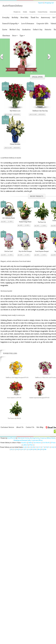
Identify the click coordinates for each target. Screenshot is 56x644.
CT (43, 447)
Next (49, 57)
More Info (30, 70)
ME (32, 449)
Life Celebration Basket (9, 218)
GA (52, 447)
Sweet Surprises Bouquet (42, 251)
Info (11, 222)
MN (45, 449)
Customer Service (7, 427)
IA (20, 449)
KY (26, 449)
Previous (2, 57)
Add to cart (8, 114)
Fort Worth (46, 443)
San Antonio (37, 443)
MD (35, 449)
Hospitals (32, 12)
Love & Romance (28, 23)
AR (33, 447)
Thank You (35, 17)
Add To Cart (12, 70)
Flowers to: (17, 12)
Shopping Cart (49, 3)
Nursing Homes (35, 438)
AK (27, 447)
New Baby (24, 17)
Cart (4, 222)
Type (22, 36)
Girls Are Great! (9, 251)
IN (17, 449)
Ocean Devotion (15, 144)
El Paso (53, 443)
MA (39, 449)
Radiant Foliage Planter (25, 222)
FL (49, 447)
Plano (31, 445)
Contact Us (30, 427)
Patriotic (48, 30)
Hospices (43, 438)
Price (15, 36)
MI (42, 449)
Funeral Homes (43, 12)
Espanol (41, 3)
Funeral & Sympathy (11, 23)
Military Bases (51, 438)
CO (40, 447)
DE (46, 447)
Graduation (26, 30)
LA (29, 449)
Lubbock (25, 445)
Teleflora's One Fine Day (40, 111)
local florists (12, 438)
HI (55, 447)
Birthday (15, 17)
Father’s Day (38, 30)
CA (36, 447)
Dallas (30, 443)
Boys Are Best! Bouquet (25, 251)
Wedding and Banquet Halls (22, 440)
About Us (20, 427)
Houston (24, 443)
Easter (5, 30)
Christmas (6, 36)
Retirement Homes (24, 438)
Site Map (40, 427)
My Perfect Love (15, 111)
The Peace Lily (42, 222)
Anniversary (46, 17)
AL (24, 447)
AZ (30, 447)
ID (12, 449)
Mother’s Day (15, 30)
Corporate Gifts (42, 23)
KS (23, 449)
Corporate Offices (37, 440)
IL (14, 449)
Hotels (25, 12)
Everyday (6, 17)
